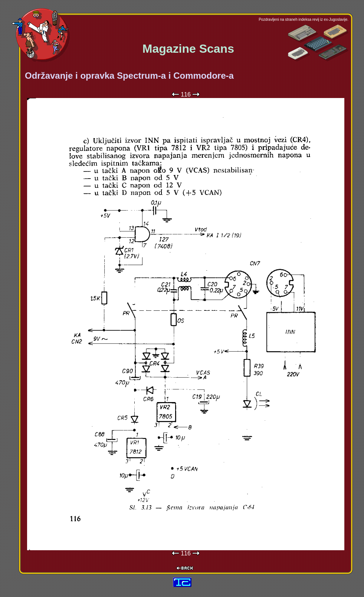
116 (186, 94)
